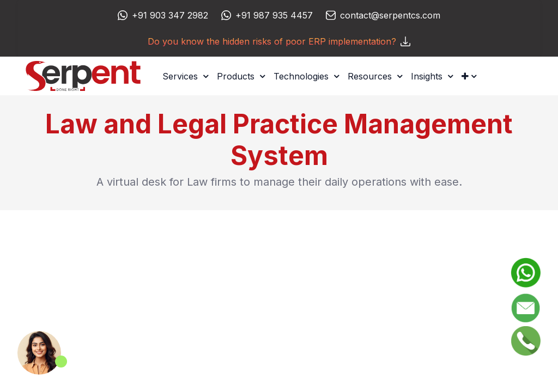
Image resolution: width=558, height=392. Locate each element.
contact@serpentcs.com (390, 15)
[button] (469, 76)
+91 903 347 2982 (170, 15)
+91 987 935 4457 (274, 15)
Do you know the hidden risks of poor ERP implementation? (279, 41)
